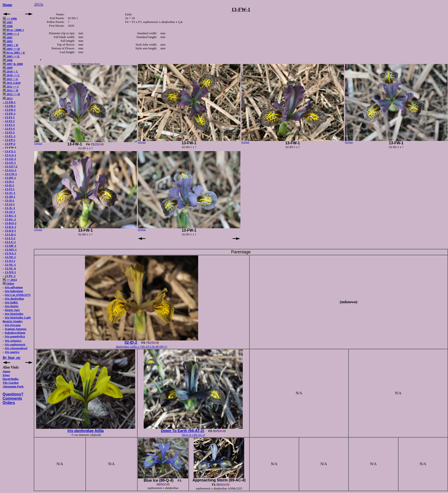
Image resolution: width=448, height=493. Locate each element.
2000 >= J (11, 34)
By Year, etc (12, 358)
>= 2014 (10, 280)
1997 (8, 22)
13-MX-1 (11, 249)
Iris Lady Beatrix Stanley (17, 319)
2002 (8, 41)
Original (38, 143)
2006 (8, 60)
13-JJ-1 (10, 204)
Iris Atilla (86, 431)
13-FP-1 (10, 140)
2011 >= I (11, 87)
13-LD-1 (10, 234)
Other (8, 283)
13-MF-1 (11, 246)
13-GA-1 (11, 155)
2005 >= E (11, 56)
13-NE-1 (10, 257)
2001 (8, 37)
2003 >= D (11, 49)
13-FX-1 (10, 151)
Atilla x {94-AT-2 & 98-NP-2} (142, 346)
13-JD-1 (10, 197)
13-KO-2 (11, 223)
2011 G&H (12, 83)
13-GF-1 (10, 163)
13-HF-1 (10, 178)
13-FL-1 (10, 136)
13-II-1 (9, 181)
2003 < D (10, 45)
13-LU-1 (10, 242)
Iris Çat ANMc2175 (18, 295)
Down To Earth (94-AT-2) (182, 431)
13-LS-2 (10, 238)
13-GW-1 (11, 174)
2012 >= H (11, 94)
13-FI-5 (10, 132)
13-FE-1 (10, 113)
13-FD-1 (10, 110)
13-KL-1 (10, 219)
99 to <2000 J (13, 30)
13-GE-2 (10, 159)
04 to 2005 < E (14, 53)
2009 (8, 68)
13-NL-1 (10, 265)
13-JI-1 (10, 200)
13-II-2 (9, 185)
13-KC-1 (11, 215)
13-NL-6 (10, 268)
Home (7, 5)
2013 (8, 98)
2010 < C (10, 71)
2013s (39, 4)
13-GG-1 (11, 170)
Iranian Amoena (16, 329)
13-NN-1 (10, 272)
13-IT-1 (10, 189)
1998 (8, 26)
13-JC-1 (10, 193)
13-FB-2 (10, 106)
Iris (14, 287)
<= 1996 (10, 19)
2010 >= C (11, 75)
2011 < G (10, 79)
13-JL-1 (10, 208)
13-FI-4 (10, 129)
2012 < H (10, 90)
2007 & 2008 (13, 64)
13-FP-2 (10, 144)
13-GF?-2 (11, 166)
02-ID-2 (131, 342)
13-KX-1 (11, 227)
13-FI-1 (10, 117)
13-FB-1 (10, 102)
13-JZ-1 (10, 212)
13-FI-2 (10, 121)
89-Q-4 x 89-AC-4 (193, 435)
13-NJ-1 (10, 261)
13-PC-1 (10, 276)
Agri (12, 310)
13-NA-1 (10, 253)
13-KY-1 (10, 231)
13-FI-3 (10, 125)
